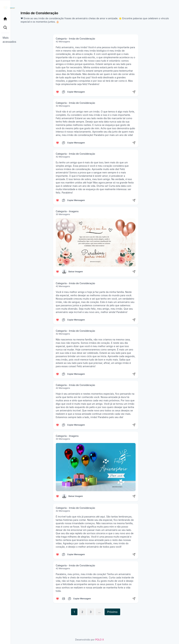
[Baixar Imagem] (64, 272)
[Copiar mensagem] (64, 92)
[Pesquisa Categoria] (6, 28)
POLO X (99, 640)
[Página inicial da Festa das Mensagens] (6, 8)
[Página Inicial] (6, 19)
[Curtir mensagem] (57, 92)
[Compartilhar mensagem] (134, 92)
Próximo (112, 612)
